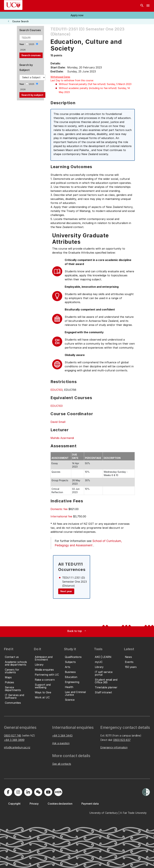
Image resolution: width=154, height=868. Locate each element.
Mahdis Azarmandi (62, 438)
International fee (61, 516)
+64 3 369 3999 (14, 740)
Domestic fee (59, 509)
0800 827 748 (13, 736)
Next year (66, 591)
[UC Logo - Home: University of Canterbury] (13, 5)
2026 (23, 50)
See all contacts (62, 764)
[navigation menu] (148, 6)
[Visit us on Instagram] (18, 792)
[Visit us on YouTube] (48, 792)
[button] (77, 15)
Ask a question (61, 743)
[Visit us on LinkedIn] (28, 792)
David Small (58, 422)
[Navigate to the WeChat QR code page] (38, 792)
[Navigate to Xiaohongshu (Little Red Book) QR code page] (58, 792)
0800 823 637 (122, 740)
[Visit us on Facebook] (8, 792)
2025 (32, 44)
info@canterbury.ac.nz (17, 747)
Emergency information (114, 747)
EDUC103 (57, 390)
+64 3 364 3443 (62, 736)
